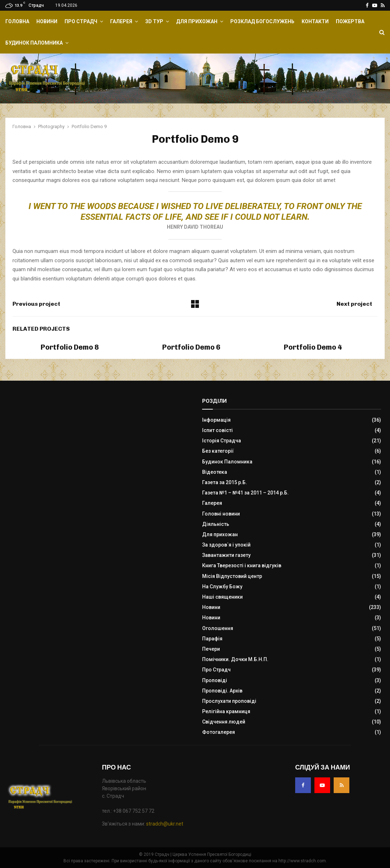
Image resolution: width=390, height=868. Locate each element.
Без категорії (218, 451)
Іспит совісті (217, 430)
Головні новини (221, 514)
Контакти (315, 21)
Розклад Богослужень (262, 21)
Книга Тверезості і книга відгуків (242, 565)
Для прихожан (197, 21)
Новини (47, 21)
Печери (211, 649)
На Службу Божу (222, 587)
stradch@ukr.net (165, 824)
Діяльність (216, 524)
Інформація (216, 420)
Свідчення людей (224, 722)
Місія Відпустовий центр (232, 576)
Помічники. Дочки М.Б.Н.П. (235, 659)
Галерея (121, 21)
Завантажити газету (226, 555)
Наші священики (222, 597)
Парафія (212, 639)
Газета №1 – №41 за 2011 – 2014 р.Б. (245, 493)
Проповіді (215, 680)
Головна (17, 21)
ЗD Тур (154, 21)
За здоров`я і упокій (226, 545)
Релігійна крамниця (226, 711)
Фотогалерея (219, 732)
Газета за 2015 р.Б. (225, 482)
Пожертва (350, 21)
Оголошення (218, 628)
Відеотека (215, 472)
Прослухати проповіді (229, 701)
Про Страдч (81, 21)
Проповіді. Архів (222, 691)
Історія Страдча (222, 441)
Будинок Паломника (34, 43)
